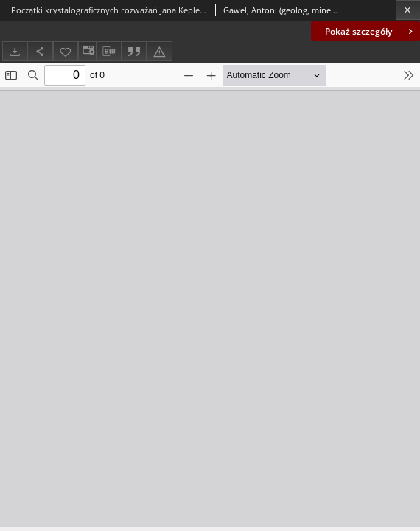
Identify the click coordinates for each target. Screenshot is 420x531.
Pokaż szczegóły (370, 31)
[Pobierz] (15, 51)
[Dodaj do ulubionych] (66, 51)
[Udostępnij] (40, 51)
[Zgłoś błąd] (159, 51)
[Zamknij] (408, 10)
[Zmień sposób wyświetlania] (87, 51)
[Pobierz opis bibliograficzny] (109, 52)
